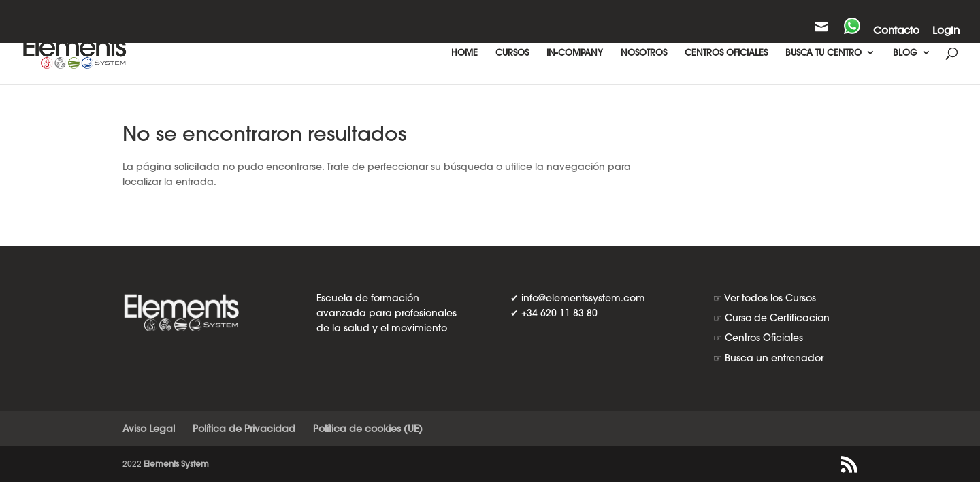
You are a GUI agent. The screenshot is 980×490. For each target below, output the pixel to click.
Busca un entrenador (774, 358)
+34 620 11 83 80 (559, 313)
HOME (464, 53)
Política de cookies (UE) (368, 429)
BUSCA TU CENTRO (823, 53)
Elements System (176, 464)
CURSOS (512, 53)
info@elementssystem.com (583, 298)
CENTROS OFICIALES (726, 53)
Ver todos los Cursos (770, 298)
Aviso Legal (149, 429)
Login (946, 31)
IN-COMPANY (575, 53)
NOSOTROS (644, 53)
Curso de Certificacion (777, 318)
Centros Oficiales (764, 338)
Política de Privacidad (244, 429)
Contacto (896, 31)
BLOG (905, 53)
